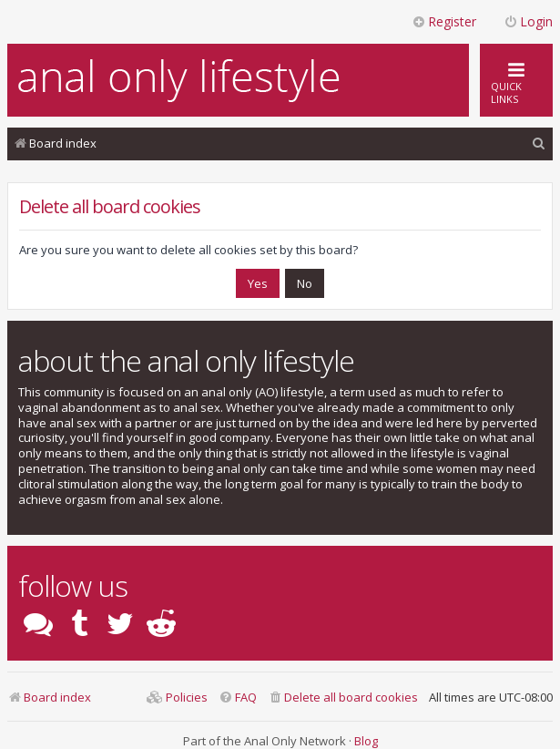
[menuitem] (539, 144)
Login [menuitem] (528, 21)
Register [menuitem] (444, 21)
